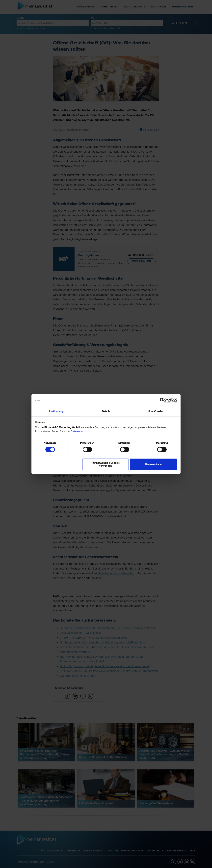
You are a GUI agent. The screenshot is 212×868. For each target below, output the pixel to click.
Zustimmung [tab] (56, 411)
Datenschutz (78, 431)
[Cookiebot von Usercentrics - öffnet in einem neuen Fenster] (162, 400)
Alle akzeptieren (153, 464)
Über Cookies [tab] (156, 411)
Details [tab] (106, 411)
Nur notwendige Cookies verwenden (106, 464)
